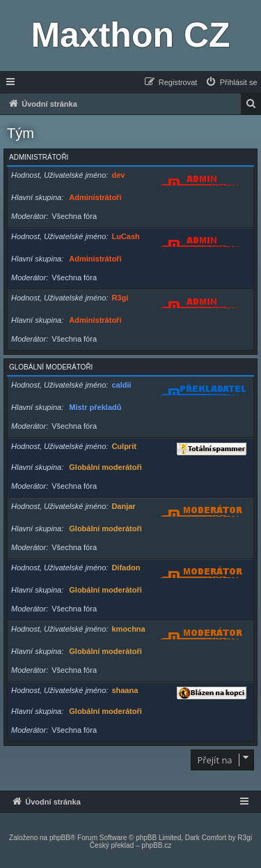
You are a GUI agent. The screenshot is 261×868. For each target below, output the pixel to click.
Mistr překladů (95, 407)
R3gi (120, 298)
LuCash (125, 236)
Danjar (123, 506)
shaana (125, 690)
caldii (121, 385)
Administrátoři (39, 157)
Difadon (126, 568)
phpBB (60, 838)
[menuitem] (231, 82)
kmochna (128, 629)
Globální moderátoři (51, 367)
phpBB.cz (156, 845)
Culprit (124, 446)
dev (118, 175)
